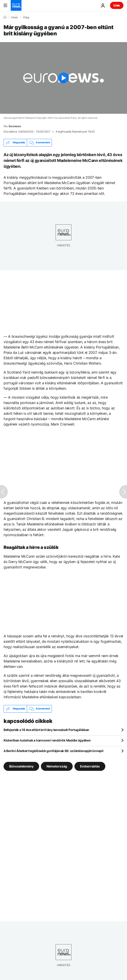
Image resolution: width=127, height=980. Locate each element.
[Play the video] (63, 78)
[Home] (5, 17)
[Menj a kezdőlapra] (16, 5)
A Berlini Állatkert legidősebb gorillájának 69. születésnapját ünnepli (53, 751)
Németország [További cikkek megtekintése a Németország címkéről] (57, 766)
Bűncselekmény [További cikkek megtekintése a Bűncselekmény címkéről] (21, 766)
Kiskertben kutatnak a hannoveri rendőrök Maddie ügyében (47, 740)
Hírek (15, 17)
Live (117, 5)
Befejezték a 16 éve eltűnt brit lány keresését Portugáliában (46, 730)
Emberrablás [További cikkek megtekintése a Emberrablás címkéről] (90, 766)
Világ (26, 17)
